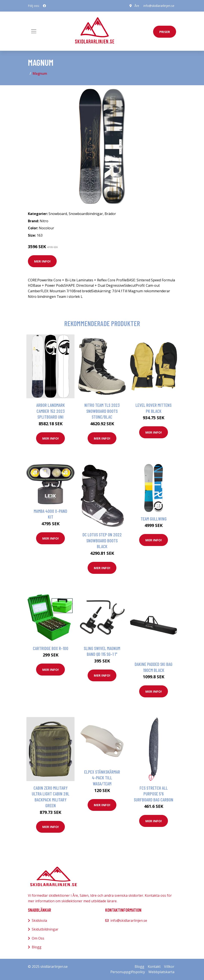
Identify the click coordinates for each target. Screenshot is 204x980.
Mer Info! (42, 261)
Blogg (37, 947)
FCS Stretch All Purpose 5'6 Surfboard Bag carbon (154, 794)
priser (165, 32)
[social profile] (44, 6)
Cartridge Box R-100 (51, 648)
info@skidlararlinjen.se (159, 6)
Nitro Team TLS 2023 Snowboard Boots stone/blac (102, 411)
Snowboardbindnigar (86, 214)
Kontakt (154, 967)
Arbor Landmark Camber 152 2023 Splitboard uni (51, 411)
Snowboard (58, 214)
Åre (137, 6)
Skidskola (39, 920)
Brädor (110, 214)
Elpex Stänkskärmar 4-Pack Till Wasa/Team (102, 778)
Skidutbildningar (45, 929)
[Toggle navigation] (34, 31)
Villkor (169, 967)
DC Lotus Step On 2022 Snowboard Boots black (102, 540)
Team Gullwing (154, 519)
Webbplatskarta (161, 972)
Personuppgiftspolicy (128, 972)
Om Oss (38, 938)
